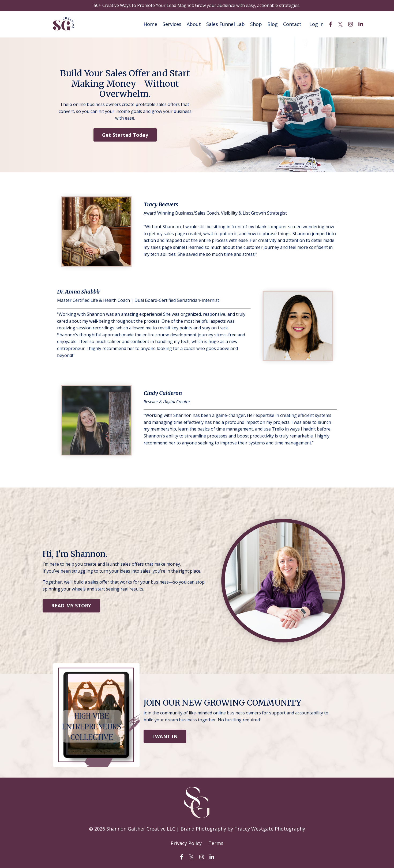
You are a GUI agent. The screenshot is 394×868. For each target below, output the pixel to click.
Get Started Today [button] (125, 135)
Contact (292, 24)
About (194, 24)
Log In (316, 24)
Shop (256, 24)
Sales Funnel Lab (226, 24)
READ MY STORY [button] (71, 605)
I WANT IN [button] (165, 736)
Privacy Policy (186, 843)
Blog (273, 24)
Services (172, 24)
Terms (216, 843)
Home (150, 24)
